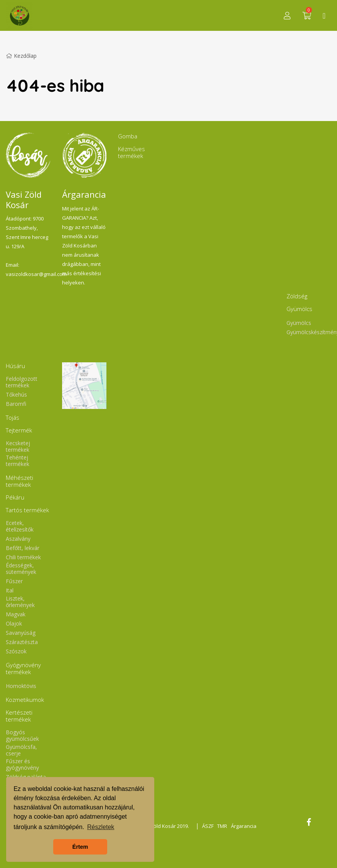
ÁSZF (207, 826)
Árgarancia (244, 826)
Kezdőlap (21, 56)
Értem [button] (80, 847)
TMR (222, 826)
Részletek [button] (101, 827)
